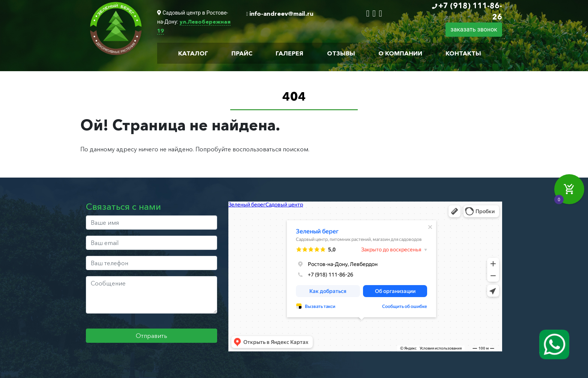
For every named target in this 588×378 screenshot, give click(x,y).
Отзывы (341, 53)
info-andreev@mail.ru (281, 13)
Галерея (289, 53)
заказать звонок (474, 29)
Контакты (463, 53)
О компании (400, 53)
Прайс (242, 53)
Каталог (193, 53)
